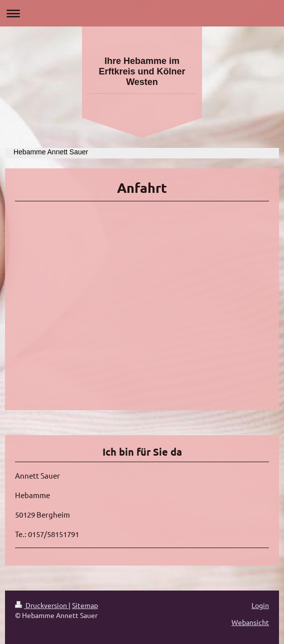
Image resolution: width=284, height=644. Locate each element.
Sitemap (85, 605)
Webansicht (250, 622)
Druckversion (42, 605)
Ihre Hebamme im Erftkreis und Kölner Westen (142, 71)
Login (260, 605)
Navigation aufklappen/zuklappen (142, 13)
